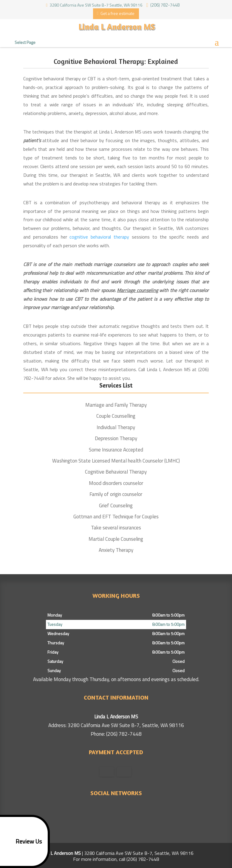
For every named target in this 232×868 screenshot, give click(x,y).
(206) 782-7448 (164, 4)
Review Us (22, 841)
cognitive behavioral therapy (99, 237)
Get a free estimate (116, 13)
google (109, 813)
